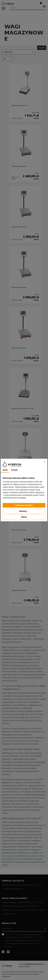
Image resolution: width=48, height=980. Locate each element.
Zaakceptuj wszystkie (24, 505)
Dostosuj (24, 511)
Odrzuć (24, 517)
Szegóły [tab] (14, 470)
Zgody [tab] (5, 470)
